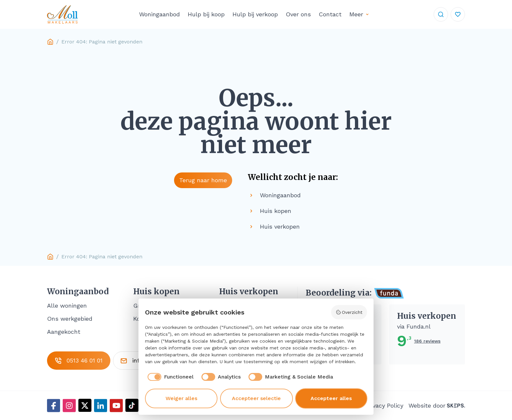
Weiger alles (181, 398)
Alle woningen (67, 306)
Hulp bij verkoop (255, 14)
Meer (356, 14)
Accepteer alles (331, 398)
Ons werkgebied (70, 319)
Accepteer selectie (256, 398)
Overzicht (349, 312)
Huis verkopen (249, 292)
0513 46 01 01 (79, 361)
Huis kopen (156, 292)
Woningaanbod (160, 14)
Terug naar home (203, 180)
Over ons (298, 14)
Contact (330, 14)
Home (50, 42)
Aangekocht (64, 332)
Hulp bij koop (206, 14)
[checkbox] (169, 377)
